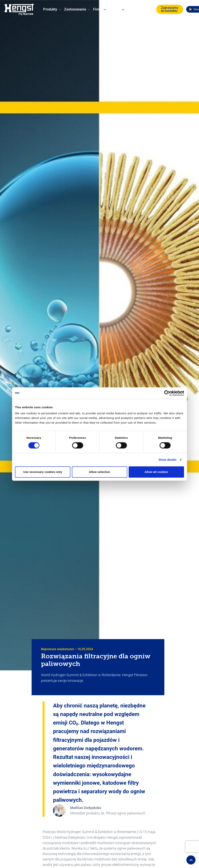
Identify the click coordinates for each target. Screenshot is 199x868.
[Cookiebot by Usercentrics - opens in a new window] (167, 393)
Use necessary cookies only (43, 472)
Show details (168, 460)
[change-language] (149, 9)
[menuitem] (50, 9)
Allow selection (99, 472)
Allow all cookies (156, 472)
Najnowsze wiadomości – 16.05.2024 (67, 649)
